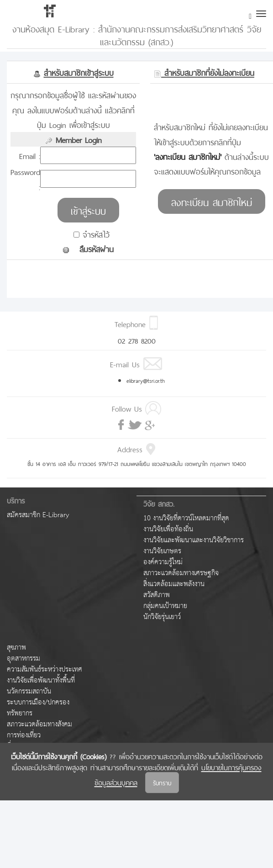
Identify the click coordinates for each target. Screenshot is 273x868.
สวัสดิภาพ (157, 595)
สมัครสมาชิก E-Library (38, 515)
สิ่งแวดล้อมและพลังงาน (174, 584)
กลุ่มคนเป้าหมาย (165, 606)
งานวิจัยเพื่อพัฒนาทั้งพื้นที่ (41, 680)
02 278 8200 (137, 340)
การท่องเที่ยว (24, 735)
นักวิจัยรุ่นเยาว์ (162, 617)
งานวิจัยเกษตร (162, 551)
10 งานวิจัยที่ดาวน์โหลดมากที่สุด (186, 518)
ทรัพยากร (20, 713)
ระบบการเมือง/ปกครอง (38, 702)
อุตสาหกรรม (24, 659)
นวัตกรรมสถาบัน (29, 691)
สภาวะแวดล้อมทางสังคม (39, 724)
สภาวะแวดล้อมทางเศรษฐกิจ (181, 573)
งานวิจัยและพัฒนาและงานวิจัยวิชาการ (194, 540)
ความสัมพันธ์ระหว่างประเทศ (45, 670)
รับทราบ (162, 782)
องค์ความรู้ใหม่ (163, 562)
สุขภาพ (16, 648)
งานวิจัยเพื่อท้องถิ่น (168, 529)
